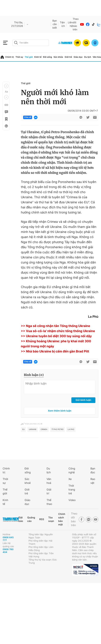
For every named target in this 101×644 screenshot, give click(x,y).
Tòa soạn (51, 519)
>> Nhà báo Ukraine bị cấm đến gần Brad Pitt (55, 351)
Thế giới (29, 57)
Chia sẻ (28, 117)
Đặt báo (21, 519)
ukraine (33, 429)
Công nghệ (72, 470)
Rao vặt (93, 481)
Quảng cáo (31, 519)
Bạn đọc (93, 470)
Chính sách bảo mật (62, 519)
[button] (6, 86)
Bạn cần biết (55, 24)
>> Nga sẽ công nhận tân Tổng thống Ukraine (55, 326)
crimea (44, 429)
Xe (70, 479)
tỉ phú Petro (58, 429)
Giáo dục (78, 57)
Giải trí (49, 491)
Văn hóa (97, 57)
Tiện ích (62, 24)
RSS (42, 519)
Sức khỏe (58, 57)
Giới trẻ (68, 57)
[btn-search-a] (16, 43)
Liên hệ (70, 24)
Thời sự (19, 57)
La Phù (71, 429)
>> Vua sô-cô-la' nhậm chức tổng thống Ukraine (58, 331)
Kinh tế (38, 57)
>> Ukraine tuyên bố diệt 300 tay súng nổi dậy (56, 336)
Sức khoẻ (28, 481)
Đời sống (48, 57)
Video (72, 500)
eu (23, 429)
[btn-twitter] (88, 117)
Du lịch (88, 57)
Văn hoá (49, 481)
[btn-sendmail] (95, 117)
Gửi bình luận (83, 400)
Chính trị (10, 57)
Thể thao (49, 502)
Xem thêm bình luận (60, 411)
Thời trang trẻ (72, 490)
